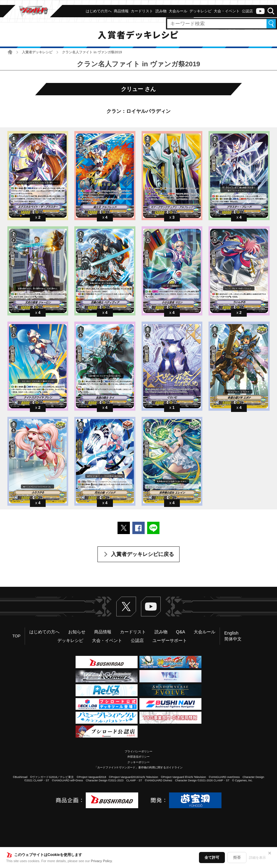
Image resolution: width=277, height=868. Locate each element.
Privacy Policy (101, 861)
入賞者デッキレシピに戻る (143, 554)
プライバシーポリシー (138, 751)
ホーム (10, 52)
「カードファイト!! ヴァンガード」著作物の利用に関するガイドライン (139, 767)
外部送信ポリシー (138, 757)
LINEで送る (153, 528)
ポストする (124, 528)
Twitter (126, 607)
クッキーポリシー (138, 762)
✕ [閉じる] (270, 853)
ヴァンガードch (260, 11)
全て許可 (212, 858)
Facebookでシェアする (138, 528)
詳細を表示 (257, 858)
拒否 (237, 858)
